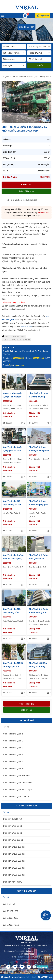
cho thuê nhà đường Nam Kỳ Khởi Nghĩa (16, 340)
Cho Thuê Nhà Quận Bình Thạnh (18, 790)
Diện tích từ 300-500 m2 (14, 875)
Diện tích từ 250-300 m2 (14, 868)
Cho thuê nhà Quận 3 (17, 336)
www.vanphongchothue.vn (26, 960)
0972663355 (18, 358)
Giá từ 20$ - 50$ (10, 918)
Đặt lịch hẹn (26, 710)
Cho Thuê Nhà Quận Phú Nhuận (18, 783)
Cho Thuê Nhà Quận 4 (13, 755)
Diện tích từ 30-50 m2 (13, 826)
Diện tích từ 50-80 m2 (13, 833)
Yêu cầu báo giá (26, 704)
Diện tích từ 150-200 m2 (14, 854)
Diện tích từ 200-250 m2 (14, 861)
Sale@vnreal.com (25, 957)
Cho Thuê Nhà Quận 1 (13, 734)
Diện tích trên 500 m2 (13, 882)
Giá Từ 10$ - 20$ (11, 911)
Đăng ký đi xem (26, 191)
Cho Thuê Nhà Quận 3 (13, 748)
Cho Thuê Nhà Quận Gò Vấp (16, 797)
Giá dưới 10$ (9, 904)
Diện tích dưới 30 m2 (13, 819)
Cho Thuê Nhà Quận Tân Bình (17, 776)
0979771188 (43, 212)
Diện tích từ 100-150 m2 (14, 847)
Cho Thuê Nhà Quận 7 (13, 762)
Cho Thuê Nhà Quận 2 (13, 741)
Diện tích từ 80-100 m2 (13, 840)
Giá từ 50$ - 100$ (11, 925)
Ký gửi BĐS (44, 16)
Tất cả (6, 727)
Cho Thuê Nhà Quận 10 (14, 769)
